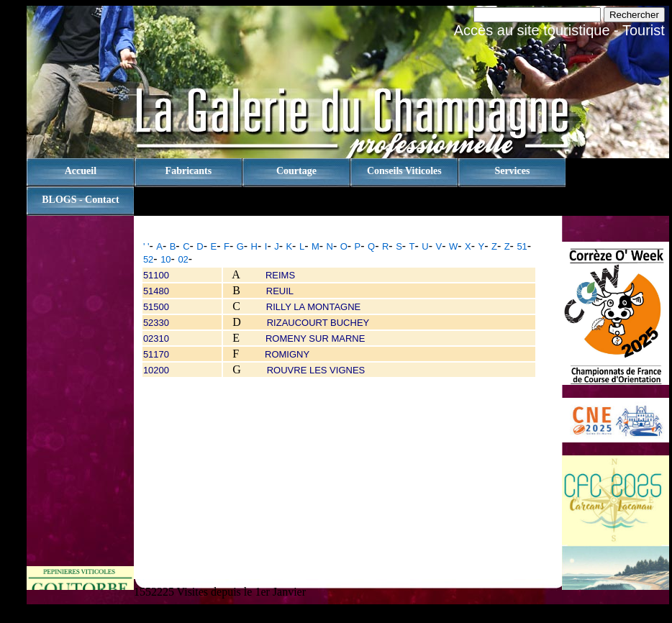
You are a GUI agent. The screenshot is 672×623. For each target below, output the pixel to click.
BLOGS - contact (80, 200)
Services (512, 171)
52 (148, 259)
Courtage (296, 171)
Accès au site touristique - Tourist (559, 30)
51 (522, 246)
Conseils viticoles (404, 171)
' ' (146, 246)
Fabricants (189, 171)
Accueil (81, 171)
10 (165, 259)
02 (183, 259)
